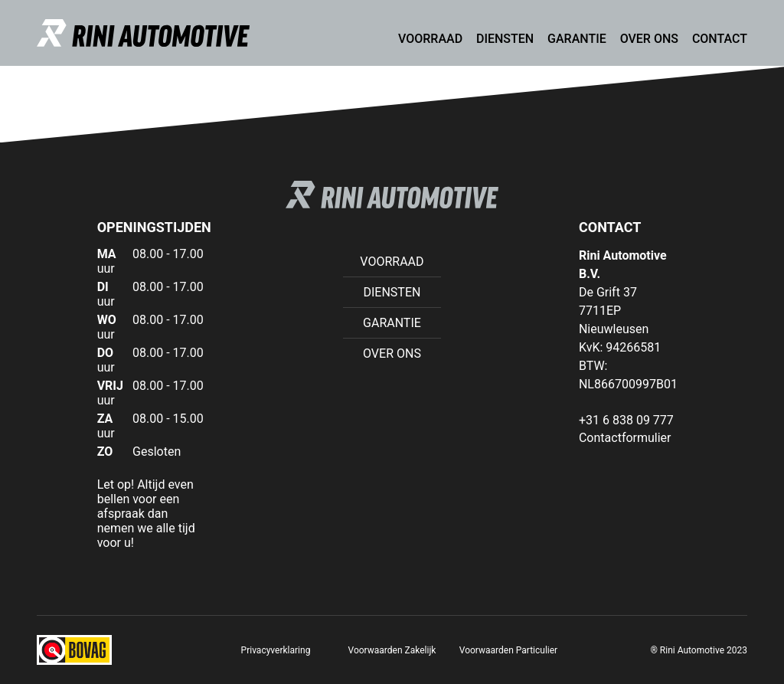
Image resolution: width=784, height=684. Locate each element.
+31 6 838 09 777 (626, 420)
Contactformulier (625, 438)
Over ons (649, 39)
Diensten (505, 39)
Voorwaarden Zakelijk (392, 650)
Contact (720, 39)
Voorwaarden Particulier (508, 650)
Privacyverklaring (276, 650)
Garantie (577, 39)
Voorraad (430, 39)
